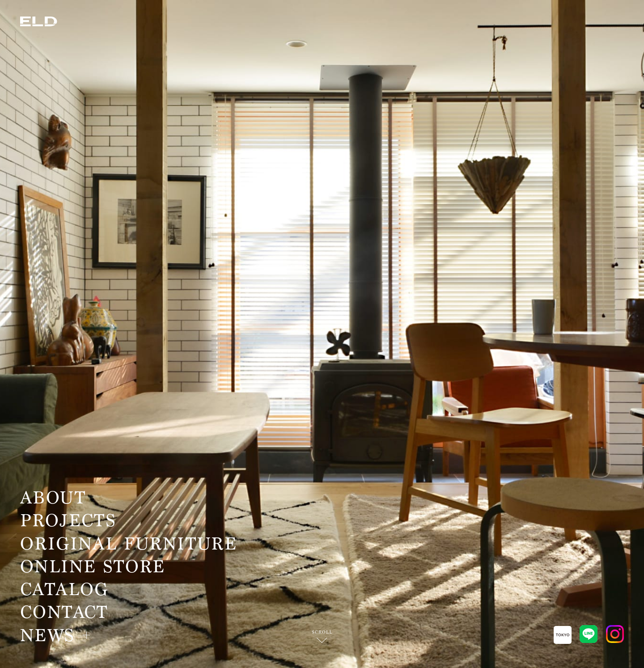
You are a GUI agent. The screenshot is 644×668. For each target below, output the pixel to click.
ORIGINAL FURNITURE (129, 544)
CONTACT (64, 613)
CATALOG (64, 590)
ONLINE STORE (93, 567)
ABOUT (53, 498)
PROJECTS (68, 521)
